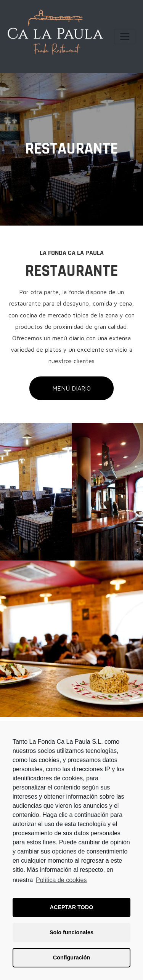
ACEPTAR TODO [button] (72, 907)
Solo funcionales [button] (71, 932)
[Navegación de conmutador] (125, 37)
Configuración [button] (72, 958)
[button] (71, 388)
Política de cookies (61, 880)
